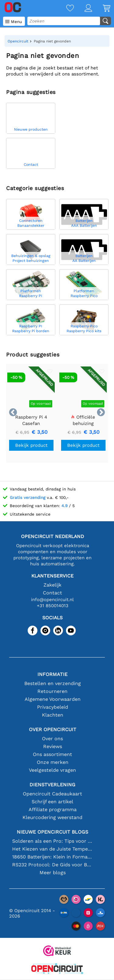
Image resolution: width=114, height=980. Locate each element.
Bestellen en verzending (53, 683)
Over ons (52, 739)
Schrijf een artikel (52, 802)
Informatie (52, 674)
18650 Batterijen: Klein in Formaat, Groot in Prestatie (53, 857)
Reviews (53, 746)
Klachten (53, 715)
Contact (52, 593)
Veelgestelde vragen (52, 770)
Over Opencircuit (53, 729)
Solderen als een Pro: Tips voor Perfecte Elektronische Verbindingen (53, 841)
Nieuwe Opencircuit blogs (52, 832)
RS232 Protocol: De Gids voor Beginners (53, 865)
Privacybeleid (53, 707)
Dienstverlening (52, 785)
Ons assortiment (52, 754)
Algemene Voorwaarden (53, 699)
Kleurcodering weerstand (52, 817)
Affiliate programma (53, 809)
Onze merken (53, 762)
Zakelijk (52, 585)
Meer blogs (53, 873)
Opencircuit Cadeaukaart (52, 794)
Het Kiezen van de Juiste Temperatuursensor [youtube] (53, 849)
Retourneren (52, 691)
